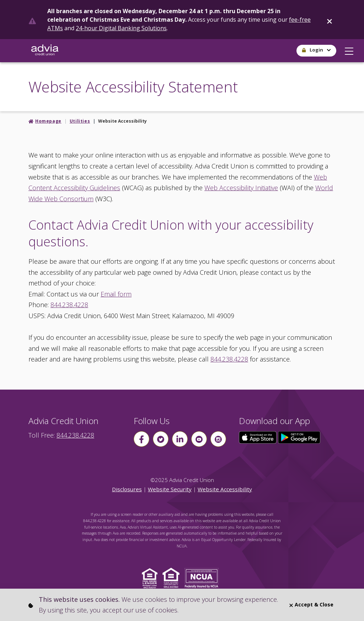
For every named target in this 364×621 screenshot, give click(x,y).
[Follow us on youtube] (199, 439)
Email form (116, 294)
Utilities (80, 121)
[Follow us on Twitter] (161, 439)
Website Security (170, 489)
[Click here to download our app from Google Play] (299, 437)
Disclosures (127, 489)
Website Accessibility (225, 489)
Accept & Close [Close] (311, 604)
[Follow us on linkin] (180, 439)
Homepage (48, 121)
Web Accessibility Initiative (241, 188)
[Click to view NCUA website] (204, 577)
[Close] (330, 20)
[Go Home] (45, 51)
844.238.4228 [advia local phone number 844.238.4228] (75, 435)
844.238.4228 (69, 305)
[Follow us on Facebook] (141, 439)
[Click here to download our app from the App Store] (258, 437)
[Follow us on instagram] (218, 439)
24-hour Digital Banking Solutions (121, 28)
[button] (349, 49)
